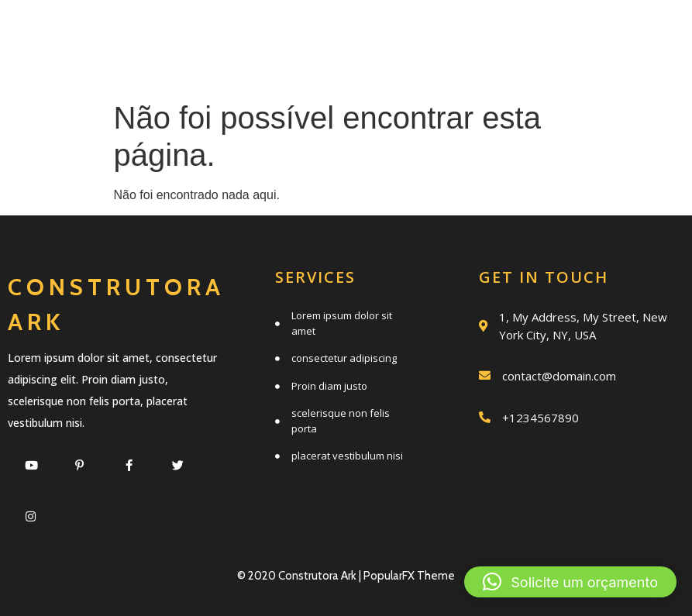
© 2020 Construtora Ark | (300, 576)
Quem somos (528, 33)
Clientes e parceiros (553, 67)
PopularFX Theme (409, 576)
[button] (570, 582)
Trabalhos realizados (286, 67)
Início (270, 33)
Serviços (383, 33)
